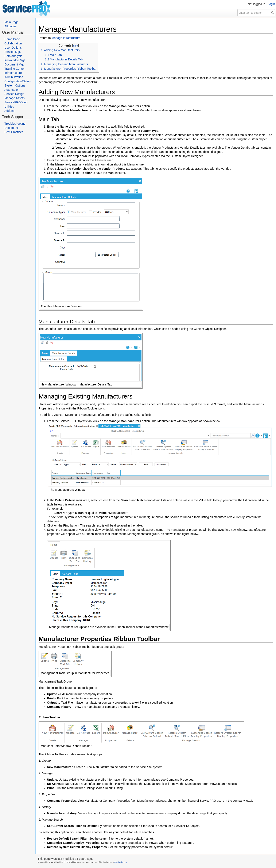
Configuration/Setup (18, 81)
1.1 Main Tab (53, 55)
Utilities (9, 107)
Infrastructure (13, 73)
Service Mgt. (13, 52)
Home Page (12, 39)
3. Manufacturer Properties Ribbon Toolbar (69, 69)
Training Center (15, 69)
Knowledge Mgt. (15, 60)
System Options (15, 85)
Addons (9, 111)
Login (271, 4)
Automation (12, 90)
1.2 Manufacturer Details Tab (64, 59)
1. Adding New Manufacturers (60, 50)
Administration (14, 77)
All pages (11, 26)
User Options (13, 48)
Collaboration (13, 43)
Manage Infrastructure (66, 38)
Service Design (14, 94)
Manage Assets (15, 98)
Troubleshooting (15, 124)
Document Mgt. (14, 64)
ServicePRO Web (16, 102)
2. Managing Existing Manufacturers (64, 64)
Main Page (11, 22)
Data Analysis (13, 56)
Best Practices (14, 132)
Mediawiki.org (121, 862)
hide (75, 46)
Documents (12, 128)
